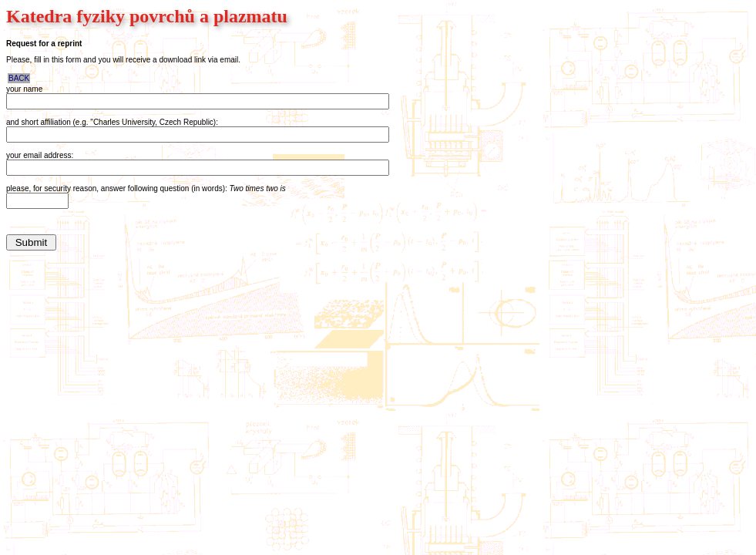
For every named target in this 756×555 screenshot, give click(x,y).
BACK (19, 78)
